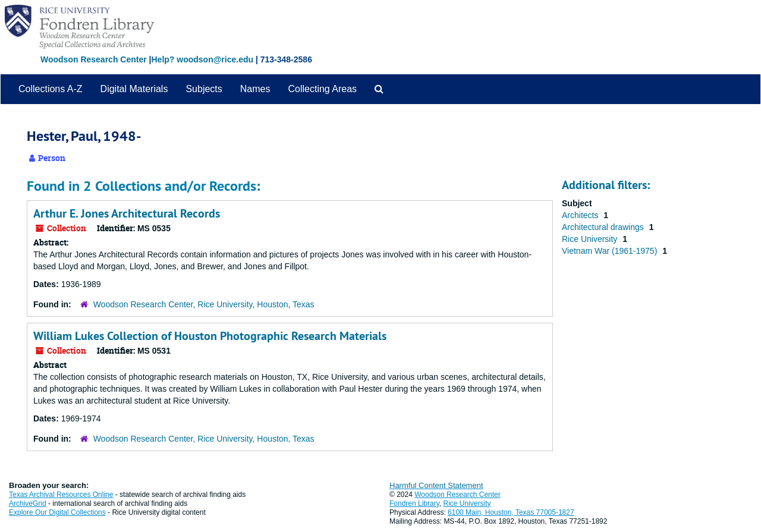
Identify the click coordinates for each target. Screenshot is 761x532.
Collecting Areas (322, 89)
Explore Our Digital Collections (57, 512)
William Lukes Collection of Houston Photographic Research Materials (210, 336)
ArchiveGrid (28, 503)
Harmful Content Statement (436, 485)
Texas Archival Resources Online (61, 495)
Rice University (591, 239)
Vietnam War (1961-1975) (611, 251)
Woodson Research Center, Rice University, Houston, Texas (204, 304)
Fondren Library (414, 503)
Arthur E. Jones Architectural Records (127, 213)
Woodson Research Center (94, 59)
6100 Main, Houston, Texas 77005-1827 (511, 512)
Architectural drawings (604, 227)
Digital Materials (134, 89)
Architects (581, 215)
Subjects (204, 89)
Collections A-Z (51, 89)
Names (255, 89)
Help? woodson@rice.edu (202, 59)
